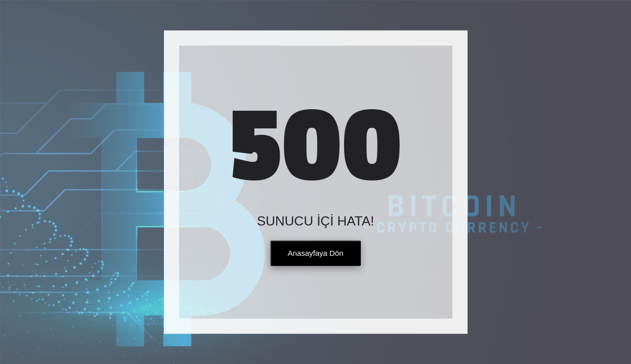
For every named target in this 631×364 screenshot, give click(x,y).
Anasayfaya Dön (315, 254)
